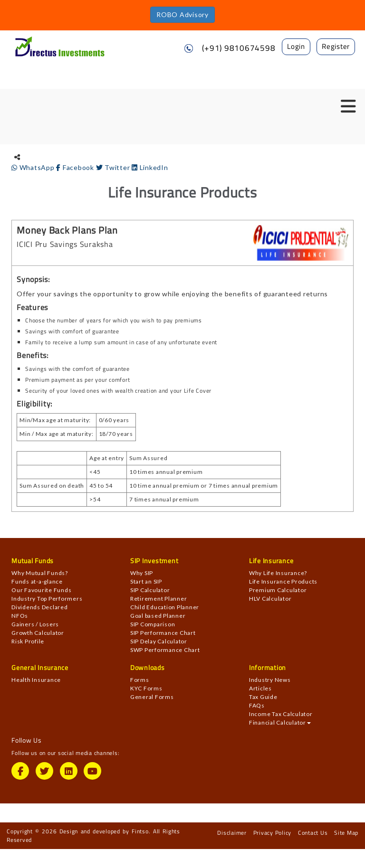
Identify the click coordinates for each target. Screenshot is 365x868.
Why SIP (142, 573)
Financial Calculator (280, 722)
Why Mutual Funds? (40, 573)
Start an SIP (146, 581)
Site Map (346, 833)
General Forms (152, 697)
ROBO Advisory (182, 14)
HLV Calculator (270, 599)
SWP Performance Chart (165, 650)
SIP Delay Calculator (159, 641)
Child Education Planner (165, 607)
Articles (260, 688)
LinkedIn (150, 167)
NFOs (20, 616)
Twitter (114, 167)
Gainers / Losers (35, 624)
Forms (140, 680)
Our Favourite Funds (41, 590)
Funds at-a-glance (37, 581)
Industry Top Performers (47, 599)
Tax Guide (263, 697)
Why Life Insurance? (278, 573)
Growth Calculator (38, 633)
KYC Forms (146, 688)
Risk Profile (28, 641)
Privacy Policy (273, 833)
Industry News (270, 680)
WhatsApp (34, 167)
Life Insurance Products (283, 581)
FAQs (257, 705)
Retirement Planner (159, 599)
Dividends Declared (40, 607)
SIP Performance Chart (163, 633)
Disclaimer (232, 833)
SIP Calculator (150, 590)
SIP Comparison (153, 624)
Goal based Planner (158, 616)
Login (296, 46)
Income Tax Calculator (281, 714)
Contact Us (313, 833)
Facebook (76, 167)
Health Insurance (36, 680)
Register (336, 46)
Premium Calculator (278, 590)
